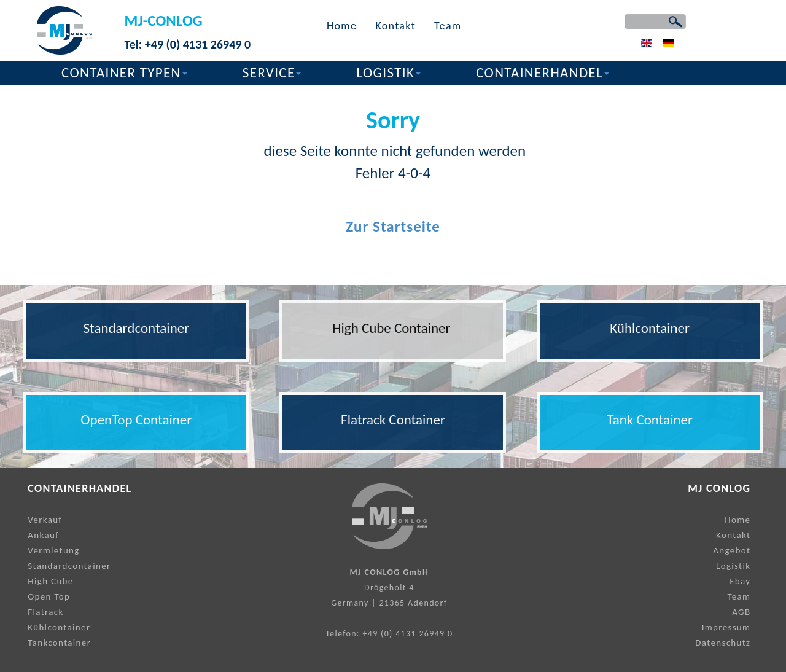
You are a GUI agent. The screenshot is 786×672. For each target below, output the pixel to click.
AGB (741, 612)
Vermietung (53, 550)
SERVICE (272, 72)
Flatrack (45, 612)
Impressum (726, 627)
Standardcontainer (136, 328)
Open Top (49, 596)
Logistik (733, 566)
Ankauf (43, 535)
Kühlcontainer (650, 328)
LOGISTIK (388, 72)
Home (342, 26)
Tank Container (650, 420)
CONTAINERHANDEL (543, 72)
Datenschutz (723, 643)
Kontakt (395, 26)
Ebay (740, 581)
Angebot (732, 550)
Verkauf (45, 520)
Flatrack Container (393, 420)
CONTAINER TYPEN (124, 72)
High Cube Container (393, 328)
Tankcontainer (59, 643)
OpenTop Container (136, 420)
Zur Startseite (393, 226)
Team (448, 26)
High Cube (50, 581)
